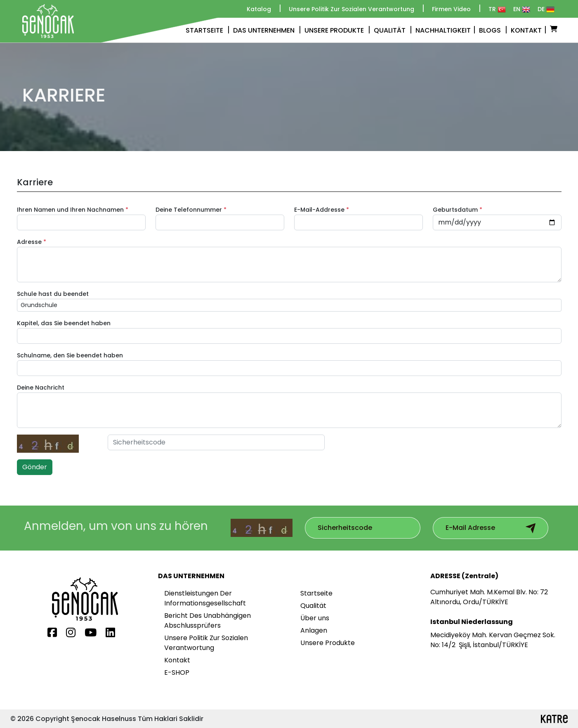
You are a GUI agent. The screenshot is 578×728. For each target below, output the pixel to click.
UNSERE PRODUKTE (337, 30)
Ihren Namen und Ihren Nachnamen (73, 210)
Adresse (32, 242)
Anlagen (314, 630)
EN (522, 9)
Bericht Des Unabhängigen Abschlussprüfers (208, 620)
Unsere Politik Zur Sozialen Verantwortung (206, 643)
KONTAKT (529, 30)
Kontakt (177, 660)
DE (546, 9)
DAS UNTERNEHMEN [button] (267, 30)
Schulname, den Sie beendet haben (70, 355)
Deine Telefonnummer (191, 210)
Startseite (316, 593)
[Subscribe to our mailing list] (360, 528)
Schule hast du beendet (53, 294)
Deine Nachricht (41, 388)
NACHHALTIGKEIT (446, 30)
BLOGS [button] (493, 30)
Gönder (35, 467)
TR (497, 9)
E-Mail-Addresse (322, 210)
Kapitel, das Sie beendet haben (64, 323)
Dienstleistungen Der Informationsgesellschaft (205, 598)
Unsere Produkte (328, 643)
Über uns (315, 618)
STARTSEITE (208, 30)
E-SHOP (177, 672)
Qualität (313, 606)
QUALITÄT (393, 30)
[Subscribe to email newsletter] (531, 528)
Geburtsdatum (458, 210)
